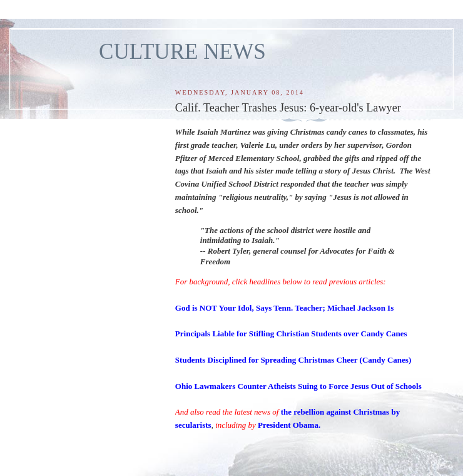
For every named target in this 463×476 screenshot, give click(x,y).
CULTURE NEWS (182, 52)
